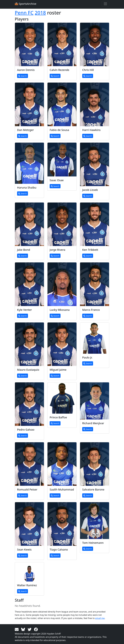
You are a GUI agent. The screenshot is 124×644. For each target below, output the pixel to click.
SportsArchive (26, 4)
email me (100, 618)
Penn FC (24, 13)
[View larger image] (29, 44)
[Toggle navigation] (105, 4)
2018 (40, 13)
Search (23, 76)
